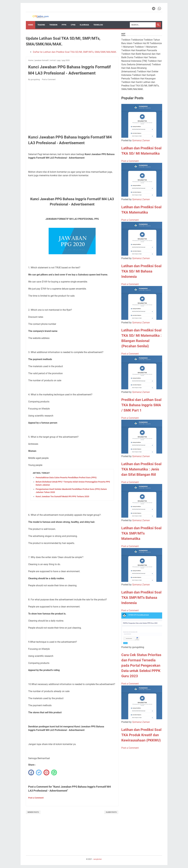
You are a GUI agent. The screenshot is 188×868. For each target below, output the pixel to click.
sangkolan (98, 859)
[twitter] (39, 772)
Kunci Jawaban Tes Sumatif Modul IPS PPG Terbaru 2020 (62, 496)
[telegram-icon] (154, 9)
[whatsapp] (54, 772)
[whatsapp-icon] (160, 9)
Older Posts (111, 812)
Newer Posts (33, 812)
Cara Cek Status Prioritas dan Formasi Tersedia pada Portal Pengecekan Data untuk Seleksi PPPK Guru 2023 (141, 665)
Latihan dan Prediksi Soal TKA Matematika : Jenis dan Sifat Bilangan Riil (141, 469)
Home (31, 25)
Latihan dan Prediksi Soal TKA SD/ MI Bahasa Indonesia (141, 271)
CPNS (73, 25)
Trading (41, 25)
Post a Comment (49, 80)
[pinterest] (46, 772)
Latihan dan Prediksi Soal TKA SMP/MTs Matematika (141, 533)
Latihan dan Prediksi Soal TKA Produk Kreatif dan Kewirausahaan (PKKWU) (141, 735)
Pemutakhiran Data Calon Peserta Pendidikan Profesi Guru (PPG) (66, 478)
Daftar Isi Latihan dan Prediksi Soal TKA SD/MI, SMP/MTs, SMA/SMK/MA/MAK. (75, 52)
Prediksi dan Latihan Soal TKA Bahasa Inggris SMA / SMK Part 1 (141, 405)
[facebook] (31, 772)
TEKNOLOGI (98, 25)
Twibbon (53, 25)
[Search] (143, 25)
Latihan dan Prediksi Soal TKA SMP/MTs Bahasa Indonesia (141, 598)
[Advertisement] (72, 105)
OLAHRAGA (84, 25)
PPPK (64, 25)
